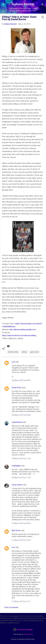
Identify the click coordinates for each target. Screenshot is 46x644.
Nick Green (16, 530)
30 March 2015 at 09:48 (21, 415)
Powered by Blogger (23, 630)
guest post (34, 352)
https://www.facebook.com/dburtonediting (19, 335)
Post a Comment (11, 607)
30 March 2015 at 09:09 (21, 380)
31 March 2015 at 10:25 (21, 540)
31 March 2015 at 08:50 (21, 523)
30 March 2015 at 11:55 (21, 478)
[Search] (43, 5)
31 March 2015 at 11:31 (21, 601)
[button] (43, 17)
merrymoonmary (28, 634)
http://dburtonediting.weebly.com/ (23, 330)
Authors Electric (23, 4)
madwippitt (16, 466)
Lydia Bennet (17, 422)
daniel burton (13, 352)
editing (24, 352)
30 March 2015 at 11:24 (21, 459)
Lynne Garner (17, 485)
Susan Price (17, 388)
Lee (13, 362)
